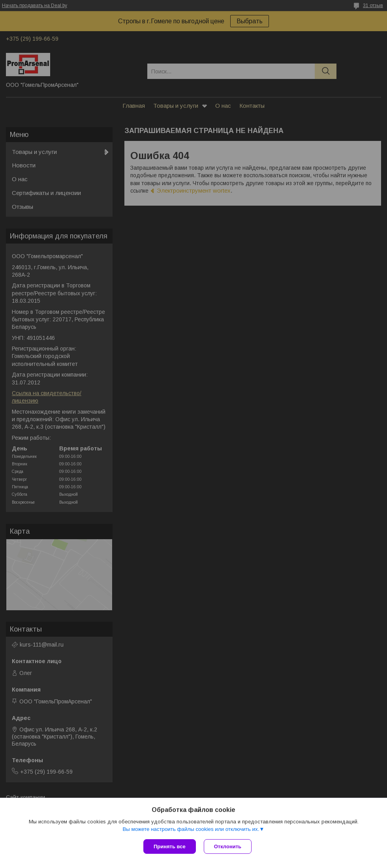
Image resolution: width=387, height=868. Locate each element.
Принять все (170, 846)
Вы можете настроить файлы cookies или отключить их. (191, 829)
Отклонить (228, 846)
